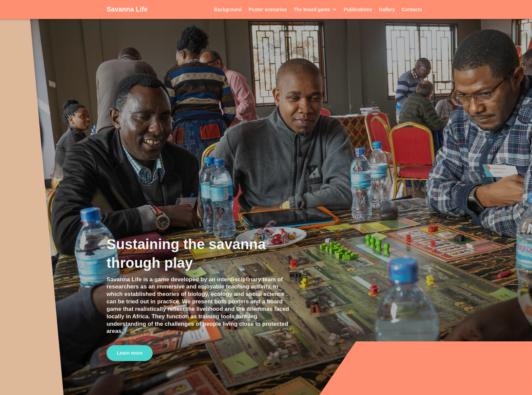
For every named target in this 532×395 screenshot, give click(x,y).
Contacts (412, 10)
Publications (358, 10)
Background (228, 10)
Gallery (387, 10)
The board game (312, 10)
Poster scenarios (268, 10)
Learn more (130, 353)
